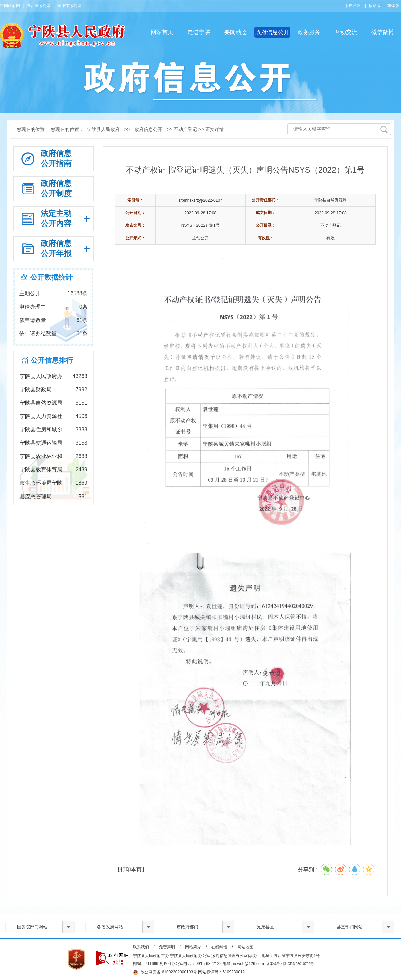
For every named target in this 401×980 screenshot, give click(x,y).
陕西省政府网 (39, 6)
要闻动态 (236, 32)
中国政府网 (10, 6)
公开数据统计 (51, 277)
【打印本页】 (131, 870)
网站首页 (162, 32)
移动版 (375, 6)
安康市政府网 (70, 6)
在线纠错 (219, 947)
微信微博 (383, 32)
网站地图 (245, 947)
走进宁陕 (199, 32)
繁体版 (393, 6)
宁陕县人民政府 (103, 129)
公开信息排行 (52, 360)
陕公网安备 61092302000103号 (165, 972)
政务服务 (309, 32)
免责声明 (167, 947)
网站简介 (193, 947)
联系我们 (141, 947)
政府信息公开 (272, 32)
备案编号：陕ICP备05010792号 (290, 964)
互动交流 (346, 32)
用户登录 (352, 6)
